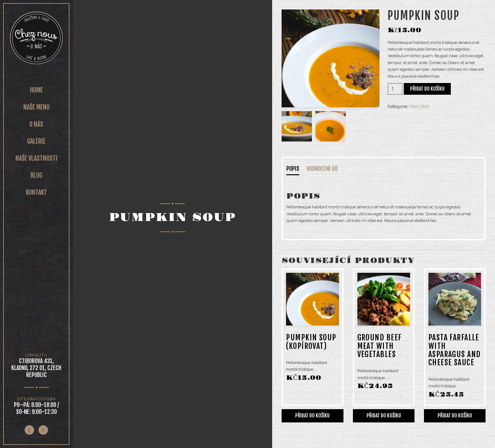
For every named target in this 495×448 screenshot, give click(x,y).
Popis (293, 169)
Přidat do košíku (427, 89)
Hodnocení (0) (322, 169)
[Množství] (395, 89)
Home (36, 90)
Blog (36, 175)
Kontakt (36, 192)
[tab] (298, 170)
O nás (36, 124)
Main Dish (419, 106)
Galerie (36, 141)
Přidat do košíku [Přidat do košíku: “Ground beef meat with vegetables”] (384, 415)
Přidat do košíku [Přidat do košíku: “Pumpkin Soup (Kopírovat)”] (312, 415)
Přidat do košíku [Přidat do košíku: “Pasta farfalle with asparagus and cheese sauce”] (455, 415)
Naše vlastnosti (36, 158)
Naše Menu (36, 107)
